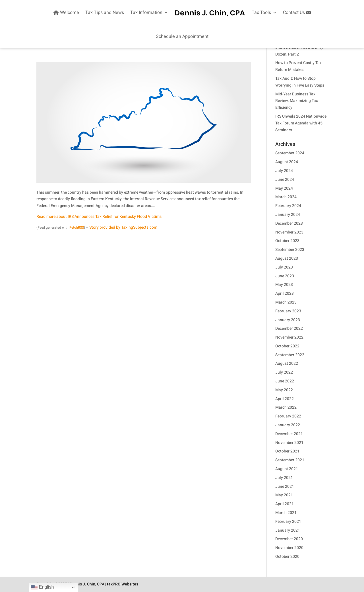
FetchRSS (77, 228)
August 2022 (287, 363)
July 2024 (284, 171)
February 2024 (288, 206)
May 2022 (284, 390)
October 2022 (287, 346)
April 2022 (285, 399)
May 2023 (284, 285)
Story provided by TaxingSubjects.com (123, 227)
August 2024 (287, 162)
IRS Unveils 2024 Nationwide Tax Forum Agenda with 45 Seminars (301, 123)
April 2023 (285, 293)
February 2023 (288, 311)
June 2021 (285, 486)
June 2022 (285, 381)
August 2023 (287, 258)
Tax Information (146, 13)
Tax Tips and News (105, 13)
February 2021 (288, 522)
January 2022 (288, 425)
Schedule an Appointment (182, 36)
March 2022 (286, 407)
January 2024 (288, 215)
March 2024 (286, 197)
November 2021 (289, 443)
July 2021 (284, 478)
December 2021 (289, 434)
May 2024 (284, 188)
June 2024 (285, 180)
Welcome (66, 13)
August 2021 (287, 469)
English (42, 587)
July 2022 (284, 372)
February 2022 (288, 416)
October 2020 (287, 557)
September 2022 (290, 355)
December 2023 (289, 223)
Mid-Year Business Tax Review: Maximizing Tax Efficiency (297, 101)
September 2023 (290, 250)
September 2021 (290, 460)
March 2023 (286, 302)
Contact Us (298, 13)
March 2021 (286, 513)
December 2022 (289, 328)
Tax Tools (261, 13)
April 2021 (285, 504)
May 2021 (284, 495)
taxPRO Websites (123, 584)
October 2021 (287, 451)
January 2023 (288, 320)
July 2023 (284, 267)
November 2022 (289, 337)
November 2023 (289, 232)
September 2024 (290, 153)
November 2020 (289, 548)
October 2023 (287, 241)
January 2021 (288, 530)
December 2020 (289, 539)
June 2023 (285, 276)
